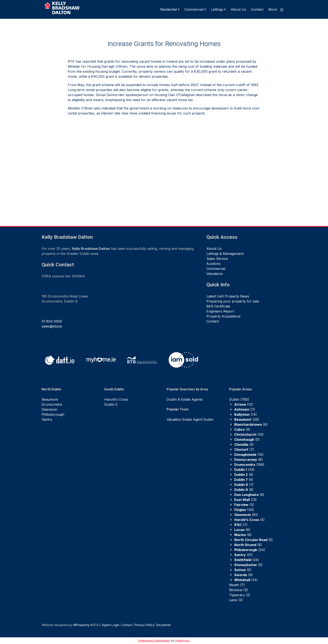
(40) (244, 510)
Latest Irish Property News (228, 296)
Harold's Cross (116, 399)
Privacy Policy (144, 625)
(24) (250, 550)
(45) (244, 470)
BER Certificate (218, 306)
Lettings (217, 9)
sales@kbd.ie (52, 326)
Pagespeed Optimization (154, 640)
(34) (247, 560)
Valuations (215, 274)
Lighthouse (182, 640)
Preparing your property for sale (233, 301)
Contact (257, 9)
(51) (243, 555)
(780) (239, 399)
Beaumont (50, 399)
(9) (242, 429)
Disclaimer (163, 625)
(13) (245, 500)
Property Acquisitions (224, 316)
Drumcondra (52, 404)
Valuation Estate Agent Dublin (190, 419)
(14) (246, 414)
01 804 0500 (52, 321)
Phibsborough (53, 414)
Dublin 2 (111, 404)
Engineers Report (220, 311)
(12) (244, 404)
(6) (251, 424)
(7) (245, 409)
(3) (238, 590)
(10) (249, 434)
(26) (247, 419)
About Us (238, 9)
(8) (249, 460)
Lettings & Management (225, 254)
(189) (249, 465)
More (276, 10)
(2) (240, 595)
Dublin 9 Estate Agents (185, 399)
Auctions (213, 264)
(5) (247, 439)
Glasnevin (49, 409)
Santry (47, 419)
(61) (246, 515)
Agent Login (111, 625)
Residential (169, 9)
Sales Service (217, 259)
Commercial (194, 9)
